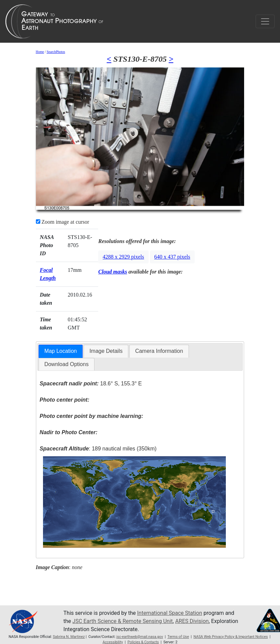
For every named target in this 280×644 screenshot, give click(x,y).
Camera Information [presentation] (159, 351)
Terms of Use (178, 637)
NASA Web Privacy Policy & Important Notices (231, 637)
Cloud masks (113, 272)
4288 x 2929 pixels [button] (123, 257)
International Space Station (170, 613)
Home (40, 52)
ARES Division (192, 621)
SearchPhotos (56, 52)
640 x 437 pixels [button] (172, 257)
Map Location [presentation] (61, 351)
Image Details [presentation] (106, 351)
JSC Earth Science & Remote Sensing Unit (123, 621)
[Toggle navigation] (265, 21)
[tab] (61, 351)
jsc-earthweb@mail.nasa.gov (140, 637)
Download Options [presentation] (67, 364)
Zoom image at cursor (63, 222)
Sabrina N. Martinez (69, 637)
